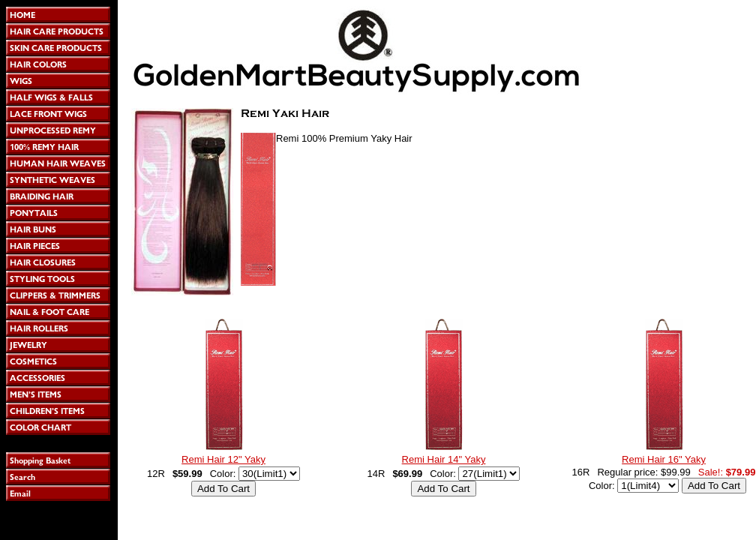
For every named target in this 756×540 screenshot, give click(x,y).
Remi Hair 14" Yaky (444, 459)
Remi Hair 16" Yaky (664, 459)
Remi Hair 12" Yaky (223, 459)
